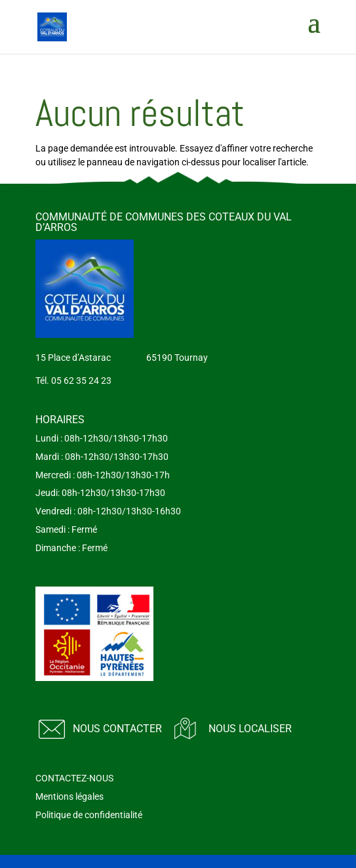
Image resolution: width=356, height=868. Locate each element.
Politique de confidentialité (89, 815)
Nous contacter (117, 729)
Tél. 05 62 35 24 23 (73, 381)
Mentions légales (69, 796)
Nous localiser (250, 729)
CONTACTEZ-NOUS (74, 778)
